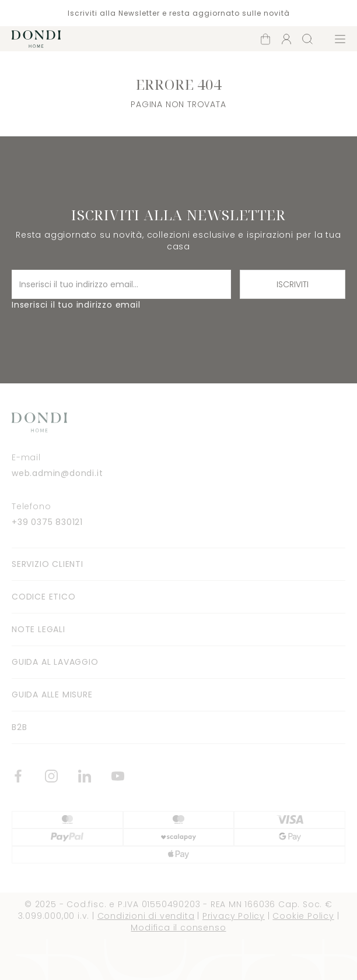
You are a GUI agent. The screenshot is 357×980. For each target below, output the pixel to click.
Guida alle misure (52, 695)
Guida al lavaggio (55, 662)
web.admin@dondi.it (57, 473)
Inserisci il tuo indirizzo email (76, 305)
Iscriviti (293, 284)
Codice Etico (44, 597)
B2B (19, 727)
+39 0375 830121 (47, 522)
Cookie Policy (303, 916)
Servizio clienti (48, 564)
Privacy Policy (234, 916)
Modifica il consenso (178, 928)
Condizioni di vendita (146, 916)
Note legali (38, 629)
